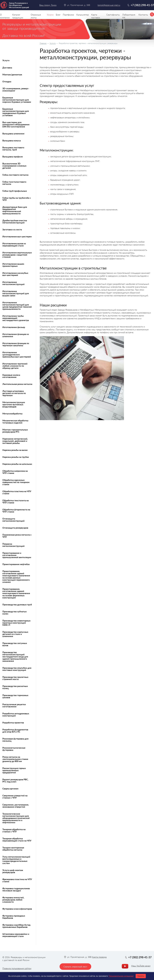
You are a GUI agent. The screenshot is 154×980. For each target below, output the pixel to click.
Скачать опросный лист (75, 967)
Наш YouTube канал (141, 966)
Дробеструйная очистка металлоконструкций (15, 221)
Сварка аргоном (10, 789)
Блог (58, 15)
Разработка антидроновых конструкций (16, 715)
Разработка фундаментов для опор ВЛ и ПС (15, 731)
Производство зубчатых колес (14, 613)
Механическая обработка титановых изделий (15, 422)
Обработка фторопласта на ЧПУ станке (16, 511)
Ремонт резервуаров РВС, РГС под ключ (15, 780)
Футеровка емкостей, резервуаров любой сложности (13, 900)
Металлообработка (12, 414)
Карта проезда (99, 957)
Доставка (7, 68)
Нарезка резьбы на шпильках (17, 464)
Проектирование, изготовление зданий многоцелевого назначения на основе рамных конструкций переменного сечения (16, 577)
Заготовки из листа (12, 229)
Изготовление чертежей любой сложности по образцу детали (15, 366)
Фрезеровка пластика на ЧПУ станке (17, 880)
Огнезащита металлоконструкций (13, 520)
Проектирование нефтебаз (16, 564)
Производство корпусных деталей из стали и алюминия (15, 634)
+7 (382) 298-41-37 (142, 5)
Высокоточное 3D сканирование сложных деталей (14, 166)
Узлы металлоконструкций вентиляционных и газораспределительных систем (16, 860)
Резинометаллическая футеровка (14, 749)
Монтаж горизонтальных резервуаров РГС (15, 431)
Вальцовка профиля (13, 157)
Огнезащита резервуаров (15, 528)
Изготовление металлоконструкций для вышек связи (16, 293)
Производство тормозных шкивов (15, 696)
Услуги (53, 43)
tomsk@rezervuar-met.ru (109, 5)
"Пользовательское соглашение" (121, 976)
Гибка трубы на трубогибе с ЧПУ (17, 199)
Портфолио (68, 15)
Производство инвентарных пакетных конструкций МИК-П (16, 623)
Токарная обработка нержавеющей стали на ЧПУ (17, 840)
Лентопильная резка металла (17, 384)
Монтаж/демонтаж (12, 74)
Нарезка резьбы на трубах (16, 457)
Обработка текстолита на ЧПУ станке (16, 501)
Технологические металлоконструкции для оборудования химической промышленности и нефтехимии (16, 818)
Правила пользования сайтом (17, 968)
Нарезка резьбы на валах (15, 450)
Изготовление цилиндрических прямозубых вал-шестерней (17, 354)
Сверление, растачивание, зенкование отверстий (16, 806)
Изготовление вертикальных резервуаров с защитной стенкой (17, 255)
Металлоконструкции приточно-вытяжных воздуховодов (14, 404)
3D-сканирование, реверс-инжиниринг (16, 89)
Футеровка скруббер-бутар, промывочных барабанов (17, 926)
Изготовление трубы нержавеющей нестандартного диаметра (16, 318)
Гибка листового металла (15, 175)
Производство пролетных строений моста (15, 678)
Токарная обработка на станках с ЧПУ (14, 830)
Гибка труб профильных (15, 191)
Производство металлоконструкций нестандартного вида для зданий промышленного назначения (15, 657)
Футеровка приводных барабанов (14, 917)
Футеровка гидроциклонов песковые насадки (16, 889)
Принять (141, 976)
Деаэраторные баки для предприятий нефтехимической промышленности (15, 210)
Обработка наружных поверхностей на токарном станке (16, 482)
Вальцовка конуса (12, 140)
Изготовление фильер (14, 327)
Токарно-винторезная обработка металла (13, 849)
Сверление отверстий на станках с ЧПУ (15, 797)
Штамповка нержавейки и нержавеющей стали (16, 935)
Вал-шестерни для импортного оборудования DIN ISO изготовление (16, 124)
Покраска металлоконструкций (13, 545)
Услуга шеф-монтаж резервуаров (13, 871)
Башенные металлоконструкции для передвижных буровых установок (16, 112)
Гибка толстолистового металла (14, 183)
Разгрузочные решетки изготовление (14, 705)
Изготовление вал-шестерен (17, 236)
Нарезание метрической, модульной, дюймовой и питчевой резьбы (15, 441)
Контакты (143, 15)
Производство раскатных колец (15, 687)
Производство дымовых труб (17, 605)
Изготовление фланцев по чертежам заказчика (16, 344)
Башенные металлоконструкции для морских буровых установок (17, 100)
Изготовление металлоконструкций (13, 283)
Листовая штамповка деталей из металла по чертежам (14, 393)
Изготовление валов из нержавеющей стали (14, 244)
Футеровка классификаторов (17, 909)
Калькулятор (83, 15)
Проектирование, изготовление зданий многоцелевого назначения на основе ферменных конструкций (16, 593)
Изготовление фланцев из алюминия (16, 335)
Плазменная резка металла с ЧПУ (17, 536)
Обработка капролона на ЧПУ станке (15, 472)
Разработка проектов (13, 723)
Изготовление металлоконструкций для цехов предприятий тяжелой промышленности (17, 306)
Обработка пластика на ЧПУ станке (17, 492)
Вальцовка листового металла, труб (13, 149)
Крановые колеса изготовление (11, 376)
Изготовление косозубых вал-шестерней (15, 274)
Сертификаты (113, 15)
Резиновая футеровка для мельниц (15, 740)
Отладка (7, 81)
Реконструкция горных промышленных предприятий (14, 770)
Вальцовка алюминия (13, 134)
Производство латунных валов (15, 644)
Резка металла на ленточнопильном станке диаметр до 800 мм (15, 759)
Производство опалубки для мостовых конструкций (17, 669)
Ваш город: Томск (48, 5)
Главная (43, 43)
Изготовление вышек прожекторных (13, 265)
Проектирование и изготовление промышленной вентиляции (17, 555)
